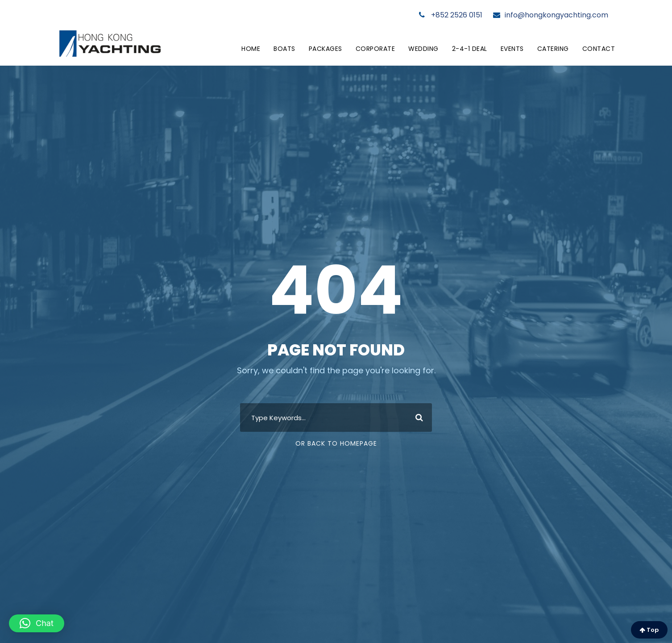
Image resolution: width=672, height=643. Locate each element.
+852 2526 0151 (451, 15)
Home (251, 49)
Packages (326, 49)
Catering (553, 49)
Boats (284, 49)
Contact (599, 49)
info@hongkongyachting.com (551, 15)
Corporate (375, 49)
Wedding (423, 49)
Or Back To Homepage (336, 443)
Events (512, 49)
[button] (37, 623)
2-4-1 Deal (470, 49)
